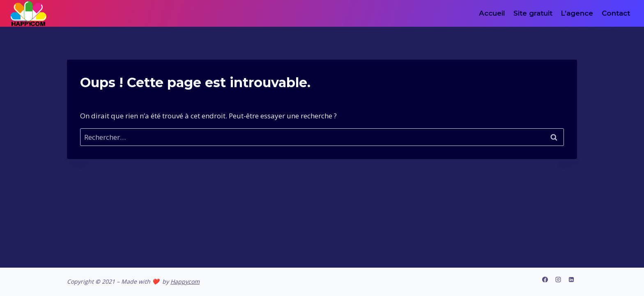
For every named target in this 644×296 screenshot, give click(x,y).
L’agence (577, 13)
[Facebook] (545, 280)
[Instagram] (558, 280)
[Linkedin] (571, 280)
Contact (616, 13)
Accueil (492, 13)
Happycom (185, 281)
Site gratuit (533, 13)
